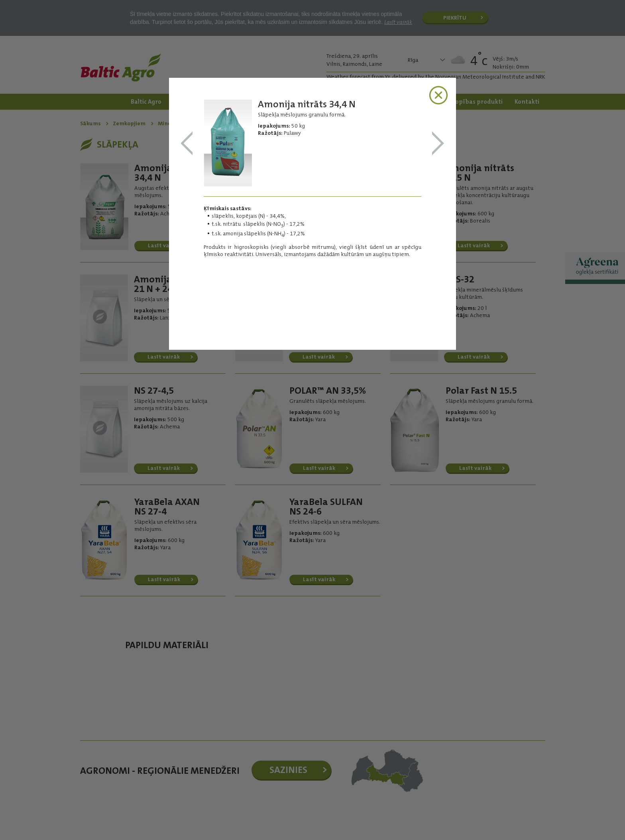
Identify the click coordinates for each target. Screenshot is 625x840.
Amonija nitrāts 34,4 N (187, 144)
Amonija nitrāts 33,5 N (438, 144)
